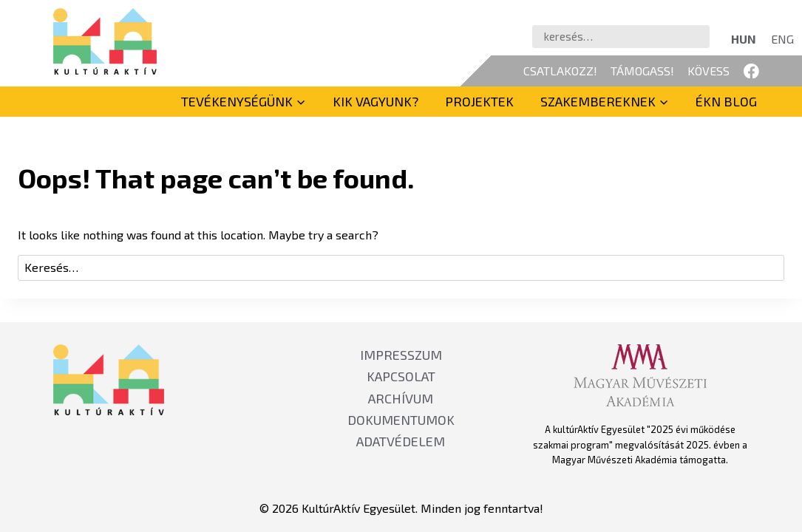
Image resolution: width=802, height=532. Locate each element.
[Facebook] (751, 71)
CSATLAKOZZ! (560, 71)
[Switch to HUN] (744, 39)
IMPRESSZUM (401, 355)
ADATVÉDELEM (401, 441)
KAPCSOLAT (401, 376)
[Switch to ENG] (782, 39)
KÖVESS (708, 71)
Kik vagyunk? (375, 101)
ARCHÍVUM (401, 398)
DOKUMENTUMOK (401, 420)
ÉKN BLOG (726, 101)
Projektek (479, 101)
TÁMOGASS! (642, 71)
